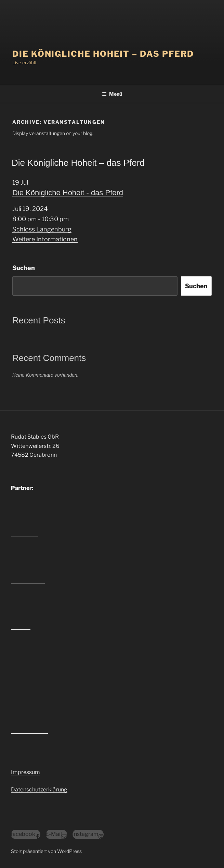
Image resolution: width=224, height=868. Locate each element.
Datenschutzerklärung (39, 790)
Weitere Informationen (45, 239)
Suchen (24, 268)
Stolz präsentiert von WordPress (46, 851)
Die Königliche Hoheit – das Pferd (103, 54)
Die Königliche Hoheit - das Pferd (68, 193)
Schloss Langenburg (42, 229)
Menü (112, 94)
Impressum (25, 772)
